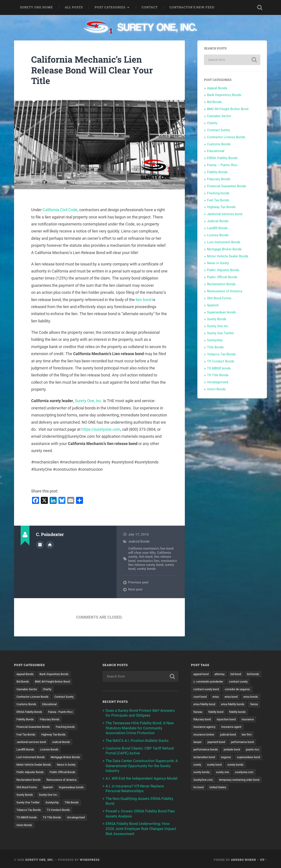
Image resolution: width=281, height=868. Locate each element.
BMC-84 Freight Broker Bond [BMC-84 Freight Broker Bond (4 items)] (56, 682)
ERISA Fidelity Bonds (222, 158)
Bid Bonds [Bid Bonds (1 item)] (23, 682)
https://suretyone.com (101, 429)
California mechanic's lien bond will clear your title (151, 550)
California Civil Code (60, 210)
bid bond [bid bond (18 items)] (240, 674)
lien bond (144, 300)
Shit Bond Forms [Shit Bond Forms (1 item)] (28, 788)
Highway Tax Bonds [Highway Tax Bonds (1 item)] (57, 735)
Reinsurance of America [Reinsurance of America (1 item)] (65, 781)
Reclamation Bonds (221, 284)
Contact (150, 7)
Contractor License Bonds (226, 137)
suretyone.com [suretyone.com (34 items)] (204, 788)
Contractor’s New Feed (192, 7)
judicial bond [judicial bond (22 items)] (231, 743)
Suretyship (215, 340)
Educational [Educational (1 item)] (52, 705)
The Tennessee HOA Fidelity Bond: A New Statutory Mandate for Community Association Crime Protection (140, 728)
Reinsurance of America (225, 291)
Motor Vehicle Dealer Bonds (228, 256)
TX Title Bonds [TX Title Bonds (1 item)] (26, 826)
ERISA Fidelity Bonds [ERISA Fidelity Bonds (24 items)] (31, 712)
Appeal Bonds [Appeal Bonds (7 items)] (26, 674)
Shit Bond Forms (219, 298)
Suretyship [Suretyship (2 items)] (24, 811)
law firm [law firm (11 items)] (251, 743)
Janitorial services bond (225, 214)
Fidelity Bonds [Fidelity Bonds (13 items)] (26, 720)
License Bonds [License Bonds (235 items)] (52, 750)
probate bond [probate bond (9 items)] (235, 758)
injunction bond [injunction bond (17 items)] (204, 727)
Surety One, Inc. (89, 401)
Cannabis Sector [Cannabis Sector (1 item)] (28, 689)
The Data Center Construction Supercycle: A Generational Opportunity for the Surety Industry (142, 765)
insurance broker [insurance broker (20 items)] (205, 743)
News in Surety (218, 263)
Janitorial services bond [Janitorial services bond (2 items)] (33, 743)
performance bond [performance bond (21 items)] (247, 750)
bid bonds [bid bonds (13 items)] (200, 682)
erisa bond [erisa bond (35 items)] (201, 705)
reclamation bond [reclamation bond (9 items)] (226, 766)
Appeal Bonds (217, 88)
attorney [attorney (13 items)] (222, 674)
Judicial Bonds (139, 541)
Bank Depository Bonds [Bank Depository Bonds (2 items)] (57, 674)
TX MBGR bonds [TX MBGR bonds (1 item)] (59, 819)
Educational (216, 151)
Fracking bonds (218, 193)
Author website (50, 545)
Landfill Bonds (217, 228)
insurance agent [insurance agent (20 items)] (234, 735)
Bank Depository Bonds (224, 95)
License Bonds (218, 235)
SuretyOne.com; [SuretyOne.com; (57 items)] (231, 788)
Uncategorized (218, 382)
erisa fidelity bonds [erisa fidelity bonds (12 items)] (206, 712)
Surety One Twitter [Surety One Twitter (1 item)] (56, 804)
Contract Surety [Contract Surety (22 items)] (68, 697)
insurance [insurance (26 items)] (227, 727)
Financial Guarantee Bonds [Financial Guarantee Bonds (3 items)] (35, 727)
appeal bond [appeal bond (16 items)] (202, 674)
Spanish (213, 305)
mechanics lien (148, 561)
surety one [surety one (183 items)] (249, 781)
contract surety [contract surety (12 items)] (204, 689)
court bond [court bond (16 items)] (235, 697)
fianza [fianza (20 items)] (229, 712)
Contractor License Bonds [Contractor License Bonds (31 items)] (34, 697)
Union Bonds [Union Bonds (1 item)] (76, 826)
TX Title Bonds (218, 375)
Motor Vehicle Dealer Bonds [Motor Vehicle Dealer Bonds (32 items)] (35, 766)
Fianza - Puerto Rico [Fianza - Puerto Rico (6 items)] (64, 712)
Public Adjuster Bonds (223, 270)
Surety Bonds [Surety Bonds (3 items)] (58, 796)
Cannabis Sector (219, 116)
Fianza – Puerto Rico (222, 165)
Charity (212, 123)
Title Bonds (215, 347)
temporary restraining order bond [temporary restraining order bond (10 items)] (216, 796)
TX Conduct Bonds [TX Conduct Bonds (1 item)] (29, 819)
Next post (135, 589)
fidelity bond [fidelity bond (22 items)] (202, 720)
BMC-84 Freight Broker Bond (228, 109)
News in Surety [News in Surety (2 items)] (70, 766)
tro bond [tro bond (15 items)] (250, 796)
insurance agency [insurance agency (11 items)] (205, 735)
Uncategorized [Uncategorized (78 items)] (52, 826)
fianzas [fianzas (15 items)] (244, 712)
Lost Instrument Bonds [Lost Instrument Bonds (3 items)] (32, 758)
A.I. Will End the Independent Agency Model (141, 777)
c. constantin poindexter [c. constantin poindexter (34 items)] (229, 682)
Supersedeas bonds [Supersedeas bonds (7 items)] (30, 796)
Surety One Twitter (221, 333)
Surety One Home (36, 7)
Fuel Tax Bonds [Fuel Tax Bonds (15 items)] (27, 735)
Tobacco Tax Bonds (221, 354)
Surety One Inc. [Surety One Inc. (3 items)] (27, 804)
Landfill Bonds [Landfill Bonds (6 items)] (26, 750)
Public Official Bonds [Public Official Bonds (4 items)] (66, 773)
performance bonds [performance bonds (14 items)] (207, 758)
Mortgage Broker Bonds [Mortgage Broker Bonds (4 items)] (70, 758)
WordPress (90, 858)
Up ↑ (264, 858)
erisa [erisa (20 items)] (251, 697)
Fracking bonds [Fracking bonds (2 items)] (70, 727)
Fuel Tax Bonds (218, 200)
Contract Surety (218, 130)
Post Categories (110, 7)
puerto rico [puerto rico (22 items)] (201, 766)
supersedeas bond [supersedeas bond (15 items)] (206, 773)
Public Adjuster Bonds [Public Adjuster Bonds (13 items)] (31, 773)
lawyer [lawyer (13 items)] (198, 750)
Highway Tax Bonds (221, 207)
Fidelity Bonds (217, 172)
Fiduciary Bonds (219, 179)
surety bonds (146, 569)
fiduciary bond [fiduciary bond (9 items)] (250, 720)
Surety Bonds (217, 319)
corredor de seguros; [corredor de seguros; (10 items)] (207, 697)
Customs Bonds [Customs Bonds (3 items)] (27, 705)
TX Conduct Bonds (221, 361)
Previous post (138, 582)
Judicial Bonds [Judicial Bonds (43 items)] (65, 743)
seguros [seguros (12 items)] (249, 766)
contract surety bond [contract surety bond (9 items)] (234, 689)
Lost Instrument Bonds (224, 242)
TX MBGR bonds (219, 368)
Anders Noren (243, 858)
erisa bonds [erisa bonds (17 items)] (222, 705)
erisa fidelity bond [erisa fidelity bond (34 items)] (247, 705)
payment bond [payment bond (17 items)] (218, 750)
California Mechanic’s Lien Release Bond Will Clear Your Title (93, 70)
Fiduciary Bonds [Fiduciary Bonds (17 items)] (52, 720)
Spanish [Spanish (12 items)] (50, 788)
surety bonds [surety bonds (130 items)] (202, 781)
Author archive (40, 545)
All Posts (74, 7)
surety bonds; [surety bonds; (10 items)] (226, 781)
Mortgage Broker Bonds (224, 249)
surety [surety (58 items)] (229, 773)
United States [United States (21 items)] (203, 804)
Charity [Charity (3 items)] (50, 689)
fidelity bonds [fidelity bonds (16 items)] (225, 720)
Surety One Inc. (218, 326)
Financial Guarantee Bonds (227, 186)
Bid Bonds (214, 102)
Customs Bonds (219, 144)
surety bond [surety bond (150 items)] (247, 773)
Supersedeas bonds (221, 312)
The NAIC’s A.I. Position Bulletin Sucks (137, 740)
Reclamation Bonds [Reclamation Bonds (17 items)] (30, 781)
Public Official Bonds (222, 277)
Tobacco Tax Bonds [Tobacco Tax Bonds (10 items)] (71, 811)
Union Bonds (216, 389)
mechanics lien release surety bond (153, 563)
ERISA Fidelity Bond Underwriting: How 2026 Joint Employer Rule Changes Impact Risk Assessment (141, 827)
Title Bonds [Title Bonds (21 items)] (44, 811)
